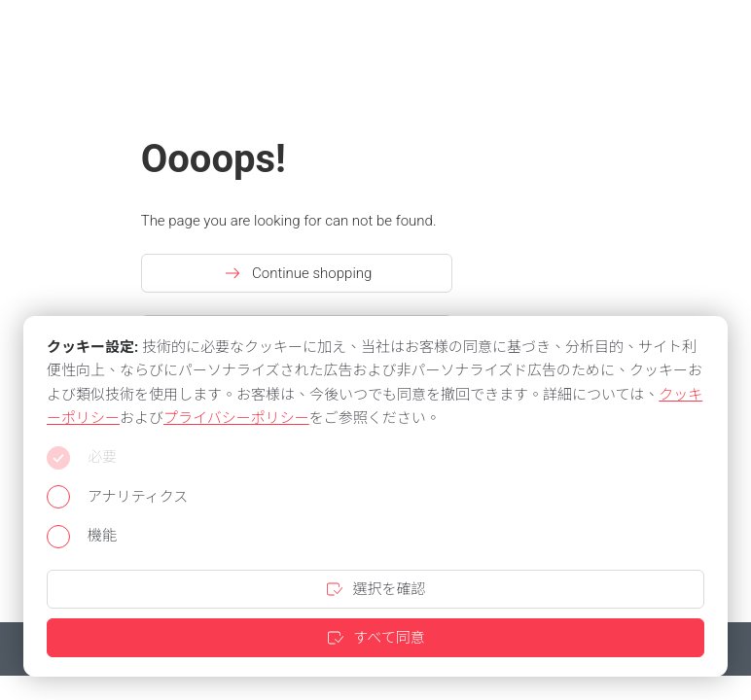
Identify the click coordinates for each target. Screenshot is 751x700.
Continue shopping (296, 273)
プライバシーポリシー (236, 418)
